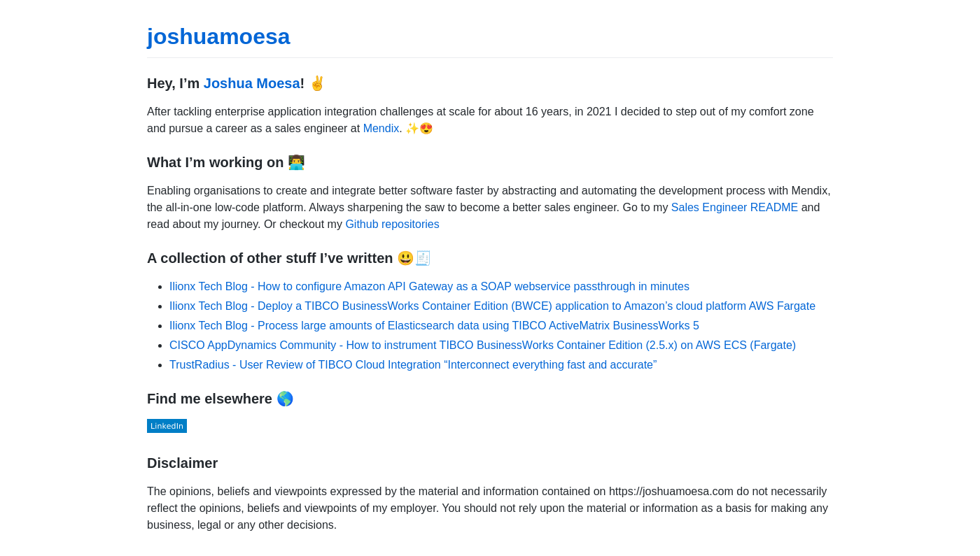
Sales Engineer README (735, 207)
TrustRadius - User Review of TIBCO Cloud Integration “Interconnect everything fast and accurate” (413, 365)
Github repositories (392, 224)
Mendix (381, 128)
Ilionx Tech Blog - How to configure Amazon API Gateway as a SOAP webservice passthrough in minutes (429, 286)
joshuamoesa (219, 36)
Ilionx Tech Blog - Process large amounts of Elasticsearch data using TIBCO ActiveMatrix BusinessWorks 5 (434, 326)
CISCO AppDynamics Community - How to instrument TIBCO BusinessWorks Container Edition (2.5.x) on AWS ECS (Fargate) (483, 345)
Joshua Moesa (252, 83)
